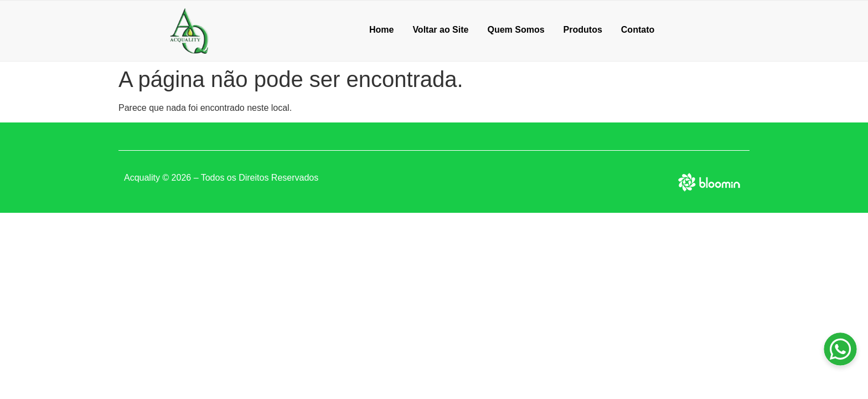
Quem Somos (516, 30)
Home (381, 30)
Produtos (583, 30)
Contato (638, 30)
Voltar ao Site (440, 30)
